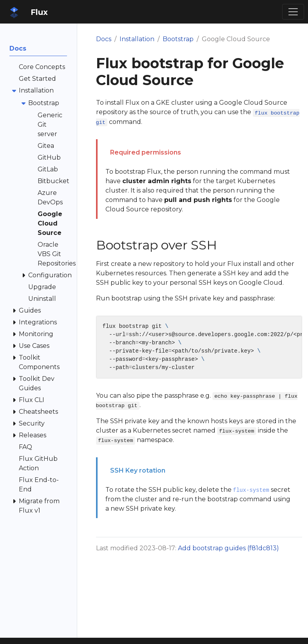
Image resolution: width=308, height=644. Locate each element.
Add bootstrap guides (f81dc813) (228, 548)
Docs (104, 39)
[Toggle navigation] (293, 12)
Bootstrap (178, 39)
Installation (137, 39)
